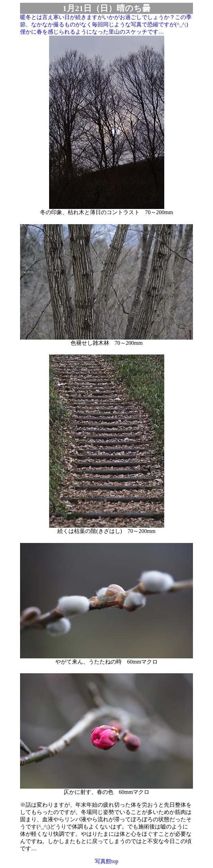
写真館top (106, 861)
